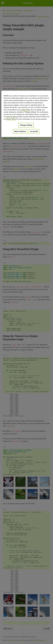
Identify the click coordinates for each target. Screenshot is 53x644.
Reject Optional (20, 131)
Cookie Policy (25, 110)
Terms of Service (12, 117)
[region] (26, 114)
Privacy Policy (11, 119)
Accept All (34, 131)
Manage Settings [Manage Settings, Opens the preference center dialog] (26, 125)
